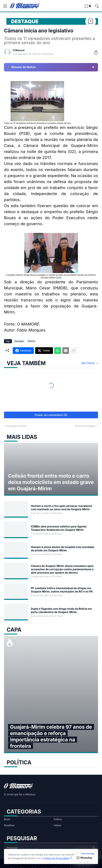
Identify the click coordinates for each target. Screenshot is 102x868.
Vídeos (58, 825)
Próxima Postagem (85, 426)
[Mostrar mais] (74, 351)
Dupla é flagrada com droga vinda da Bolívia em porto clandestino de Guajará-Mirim (61, 610)
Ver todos (88, 363)
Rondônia (9, 825)
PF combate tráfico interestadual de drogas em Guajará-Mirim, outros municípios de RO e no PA (62, 590)
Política (31, 341)
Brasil (7, 819)
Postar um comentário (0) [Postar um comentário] (51, 415)
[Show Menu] (5, 6)
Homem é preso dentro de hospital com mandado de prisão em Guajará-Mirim (62, 549)
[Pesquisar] (97, 6)
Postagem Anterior (17, 426)
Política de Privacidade (56, 858)
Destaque (25, 21)
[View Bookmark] (86, 7)
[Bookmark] (91, 21)
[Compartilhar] (95, 52)
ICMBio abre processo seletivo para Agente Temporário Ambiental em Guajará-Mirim (59, 528)
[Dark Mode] (90, 6)
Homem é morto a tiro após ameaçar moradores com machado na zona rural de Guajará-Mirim (61, 508)
